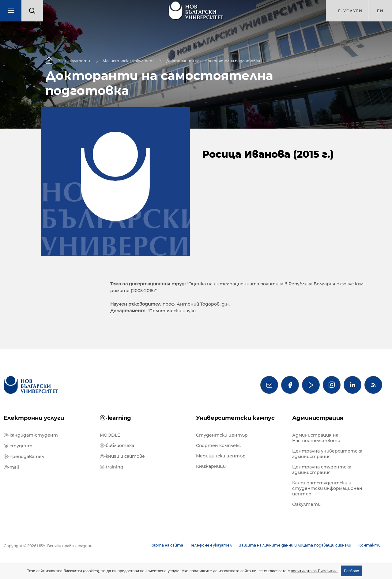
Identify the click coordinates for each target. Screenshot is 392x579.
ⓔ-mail (11, 467)
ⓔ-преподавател (24, 457)
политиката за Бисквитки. (314, 571)
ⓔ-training (112, 467)
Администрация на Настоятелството (316, 438)
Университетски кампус (235, 418)
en (380, 11)
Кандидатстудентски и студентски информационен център (327, 488)
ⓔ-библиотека (117, 446)
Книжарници (211, 466)
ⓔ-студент (18, 446)
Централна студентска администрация (322, 470)
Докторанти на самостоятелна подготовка (213, 61)
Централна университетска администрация (327, 454)
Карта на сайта (167, 545)
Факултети (78, 61)
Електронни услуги (34, 418)
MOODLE (110, 435)
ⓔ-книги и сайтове (122, 456)
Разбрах (352, 571)
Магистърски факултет (128, 61)
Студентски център (222, 435)
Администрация (318, 418)
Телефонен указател (211, 545)
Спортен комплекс (218, 446)
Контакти (369, 545)
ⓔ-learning (115, 418)
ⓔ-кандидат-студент (31, 435)
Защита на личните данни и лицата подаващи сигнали (295, 545)
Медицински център (221, 456)
